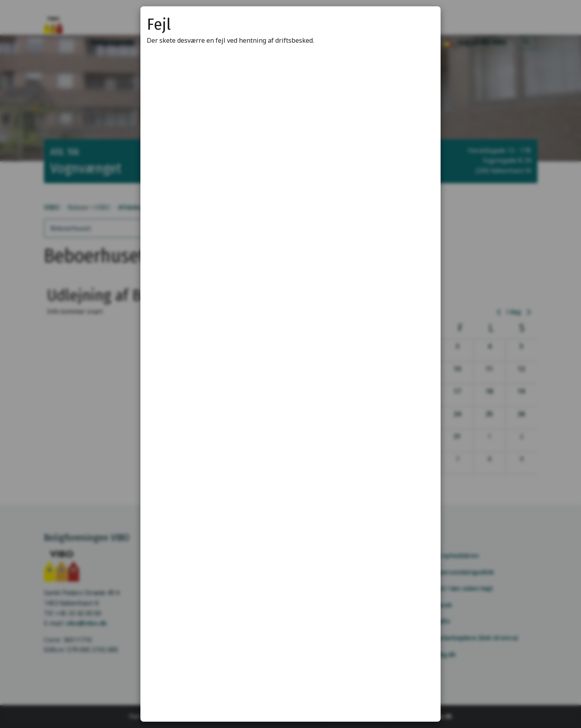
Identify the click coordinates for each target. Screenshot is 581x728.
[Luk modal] (425, 22)
